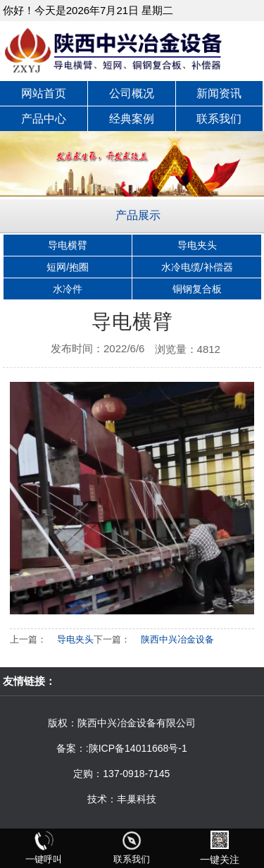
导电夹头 (197, 245)
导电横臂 (68, 245)
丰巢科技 (137, 799)
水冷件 (68, 289)
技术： (102, 799)
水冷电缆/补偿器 (197, 267)
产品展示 (138, 215)
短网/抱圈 (68, 267)
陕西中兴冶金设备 (177, 639)
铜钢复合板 (197, 289)
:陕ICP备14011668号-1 (137, 748)
